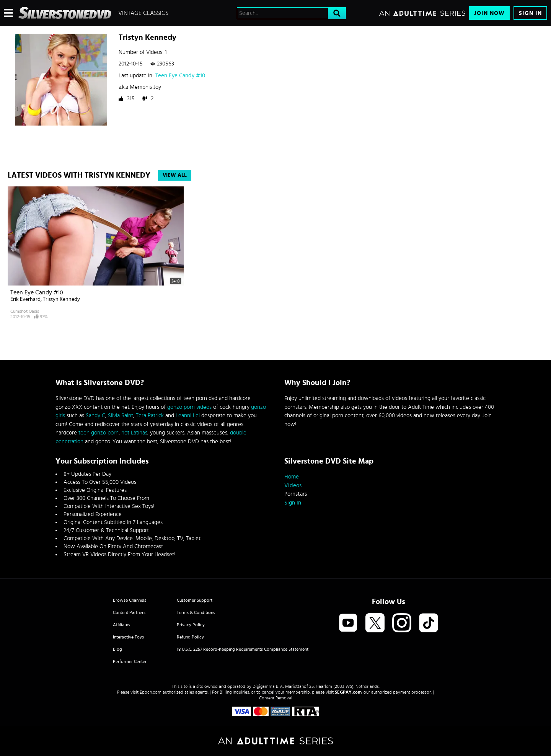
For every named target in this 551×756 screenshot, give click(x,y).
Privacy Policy (191, 625)
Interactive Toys (128, 637)
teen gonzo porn (99, 433)
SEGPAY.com (348, 692)
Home (292, 477)
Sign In (530, 13)
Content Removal (276, 698)
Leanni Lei (188, 416)
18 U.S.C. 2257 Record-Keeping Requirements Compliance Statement (243, 649)
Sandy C (95, 416)
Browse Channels (130, 600)
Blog (117, 649)
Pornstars (296, 494)
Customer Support (195, 600)
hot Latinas (134, 433)
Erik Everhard (25, 299)
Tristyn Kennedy (61, 299)
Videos (293, 486)
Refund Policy (190, 637)
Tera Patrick (150, 416)
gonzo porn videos (189, 407)
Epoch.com (151, 692)
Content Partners (129, 612)
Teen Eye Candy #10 (180, 76)
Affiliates (121, 625)
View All (175, 175)
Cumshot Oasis (25, 311)
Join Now (489, 13)
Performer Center (130, 661)
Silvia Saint (121, 416)
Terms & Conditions (196, 612)
